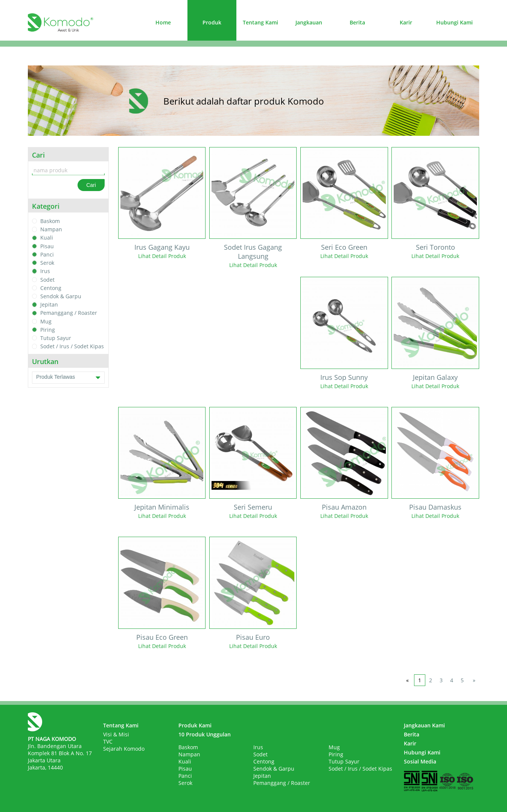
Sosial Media (420, 761)
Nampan (51, 229)
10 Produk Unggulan (205, 734)
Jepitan (49, 304)
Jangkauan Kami (424, 725)
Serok (47, 263)
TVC (108, 741)
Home (163, 22)
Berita (357, 22)
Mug (46, 321)
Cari (91, 185)
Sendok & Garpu (61, 296)
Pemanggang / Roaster (69, 313)
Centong (51, 288)
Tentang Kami (260, 22)
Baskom (50, 221)
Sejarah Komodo (124, 749)
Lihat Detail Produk (162, 256)
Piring (48, 330)
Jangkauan (309, 22)
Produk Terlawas (68, 378)
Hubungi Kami (454, 22)
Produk (212, 22)
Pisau (47, 246)
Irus (45, 271)
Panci (47, 254)
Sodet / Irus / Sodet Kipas (72, 347)
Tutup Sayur (56, 338)
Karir (406, 22)
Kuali (47, 238)
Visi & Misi (116, 734)
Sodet (47, 280)
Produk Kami (195, 725)
